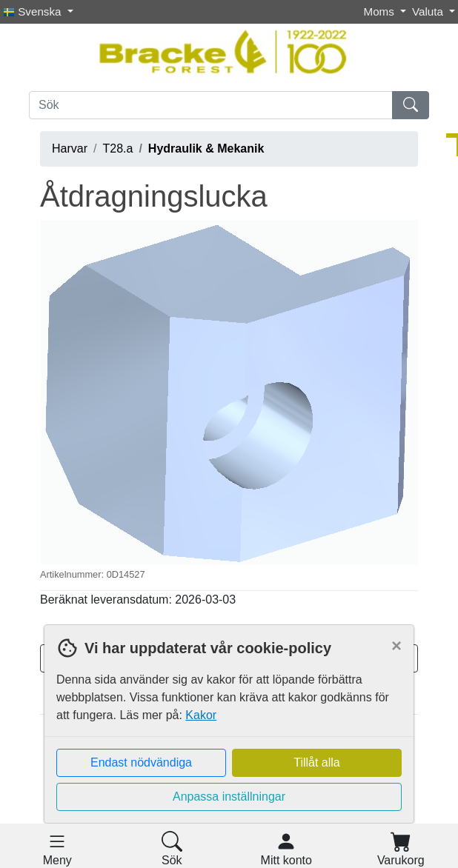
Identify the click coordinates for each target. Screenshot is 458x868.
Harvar (70, 148)
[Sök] (211, 105)
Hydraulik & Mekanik (206, 148)
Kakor (201, 715)
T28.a (117, 148)
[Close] (396, 646)
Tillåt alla (317, 762)
